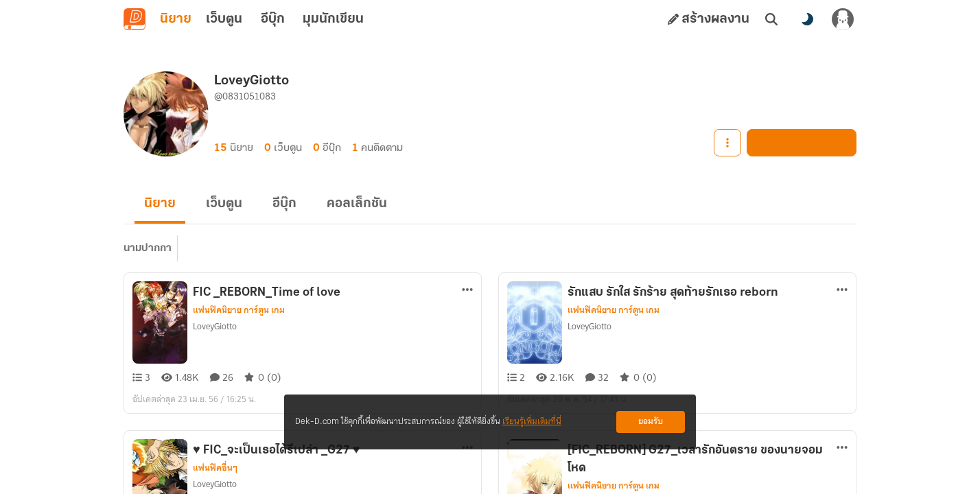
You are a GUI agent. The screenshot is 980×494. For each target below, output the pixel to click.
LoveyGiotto (215, 326)
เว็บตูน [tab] (224, 19)
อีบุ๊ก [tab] (273, 19)
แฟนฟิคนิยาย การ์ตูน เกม (239, 310)
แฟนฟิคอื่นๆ (215, 468)
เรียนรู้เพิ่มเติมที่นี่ (532, 422)
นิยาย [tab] (176, 19)
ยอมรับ (651, 422)
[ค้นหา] (771, 19)
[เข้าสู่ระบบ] (843, 19)
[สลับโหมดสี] (807, 19)
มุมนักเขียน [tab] (333, 19)
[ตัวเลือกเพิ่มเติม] (467, 290)
